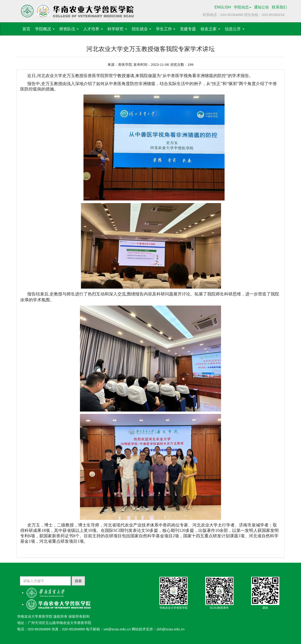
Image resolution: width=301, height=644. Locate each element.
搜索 (78, 581)
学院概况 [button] (45, 29)
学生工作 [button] (166, 29)
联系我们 (279, 7)
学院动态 (242, 7)
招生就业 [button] (141, 29)
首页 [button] (26, 29)
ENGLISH (223, 7)
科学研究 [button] (117, 29)
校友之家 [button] (210, 29)
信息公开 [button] (235, 29)
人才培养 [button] (93, 29)
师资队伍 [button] (69, 29)
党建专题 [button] (188, 29)
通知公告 (261, 7)
